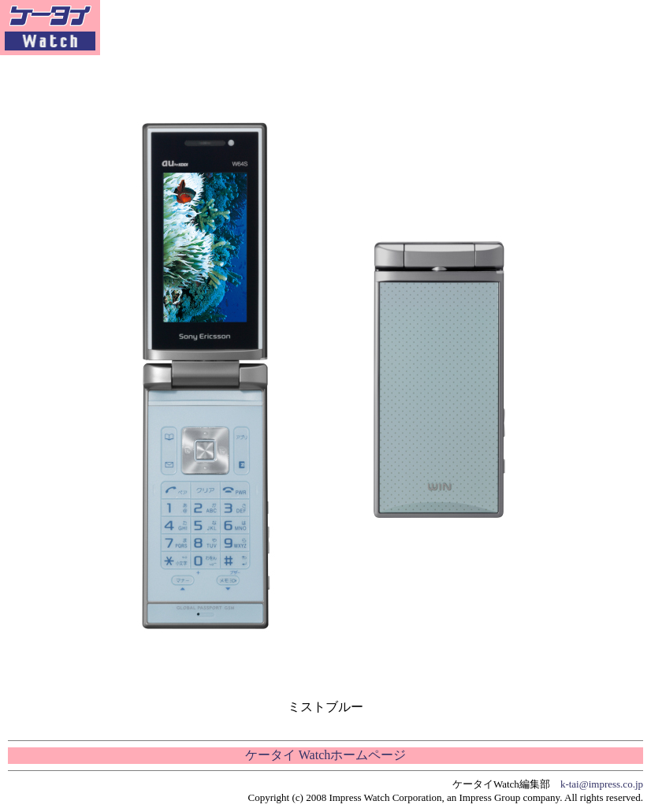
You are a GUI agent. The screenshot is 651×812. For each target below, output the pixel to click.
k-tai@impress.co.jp (602, 784)
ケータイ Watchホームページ (325, 755)
